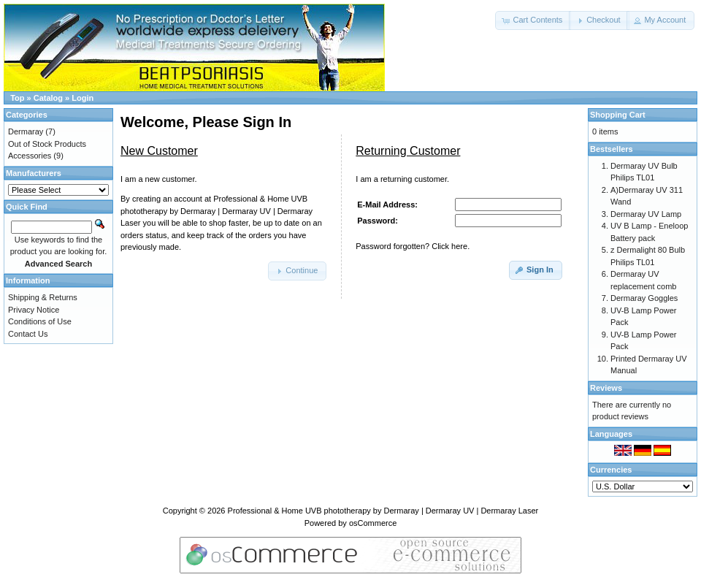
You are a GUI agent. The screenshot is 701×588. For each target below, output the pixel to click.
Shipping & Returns (43, 297)
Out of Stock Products (47, 144)
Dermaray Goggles (644, 298)
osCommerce (373, 523)
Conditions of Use (40, 321)
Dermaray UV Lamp (646, 214)
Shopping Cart (618, 115)
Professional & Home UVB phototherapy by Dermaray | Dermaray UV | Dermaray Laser (383, 511)
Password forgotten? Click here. (413, 246)
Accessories (30, 156)
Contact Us (28, 334)
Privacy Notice (34, 310)
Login (83, 98)
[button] (533, 20)
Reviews (606, 388)
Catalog (48, 98)
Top (17, 98)
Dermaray (26, 131)
